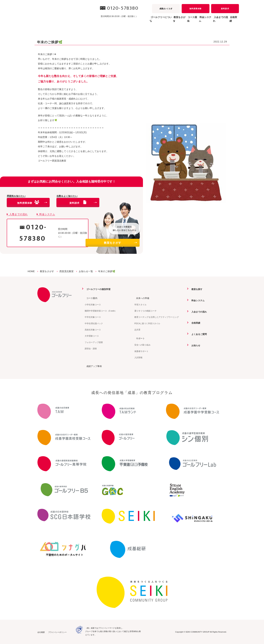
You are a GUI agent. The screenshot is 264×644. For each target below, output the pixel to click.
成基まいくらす (166, 9)
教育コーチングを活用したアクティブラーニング (157, 317)
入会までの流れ (214, 21)
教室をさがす (120, 243)
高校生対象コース (93, 330)
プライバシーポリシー (57, 632)
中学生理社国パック (94, 323)
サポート (139, 338)
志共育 (137, 330)
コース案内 (91, 298)
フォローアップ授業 (94, 342)
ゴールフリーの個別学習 (98, 289)
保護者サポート (141, 351)
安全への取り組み (142, 345)
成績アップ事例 (93, 366)
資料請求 (225, 9)
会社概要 (41, 632)
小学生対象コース (93, 304)
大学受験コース (92, 336)
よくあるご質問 (198, 334)
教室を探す (196, 289)
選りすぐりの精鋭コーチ (145, 311)
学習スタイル (140, 304)
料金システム (193, 21)
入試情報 (138, 357)
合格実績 (232, 21)
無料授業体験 (195, 9)
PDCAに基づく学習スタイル (147, 323)
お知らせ (194, 345)
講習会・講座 (91, 348)
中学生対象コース (93, 317)
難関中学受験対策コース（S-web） (101, 311)
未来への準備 (141, 298)
